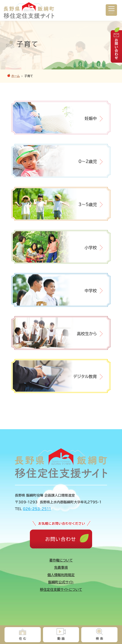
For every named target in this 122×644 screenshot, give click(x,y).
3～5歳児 (87, 204)
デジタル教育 (85, 376)
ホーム (16, 76)
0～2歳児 (87, 161)
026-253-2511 (37, 509)
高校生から (87, 334)
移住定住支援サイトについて (61, 590)
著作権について (61, 560)
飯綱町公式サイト (61, 582)
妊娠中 (91, 118)
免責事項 (61, 567)
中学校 (91, 291)
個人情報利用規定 (61, 575)
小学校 (91, 248)
